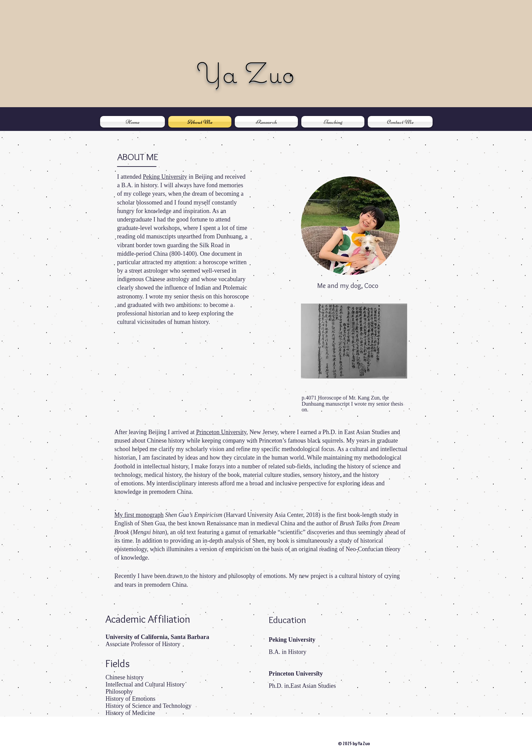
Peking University (165, 177)
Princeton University (221, 432)
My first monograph (139, 515)
